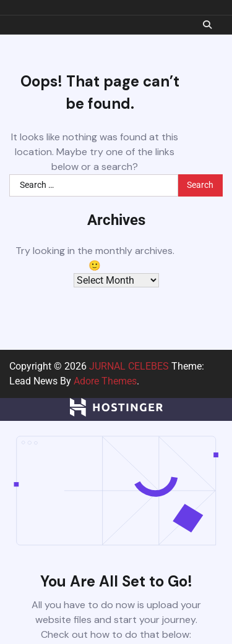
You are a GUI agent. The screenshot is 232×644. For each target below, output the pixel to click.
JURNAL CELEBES (129, 366)
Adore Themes (105, 381)
